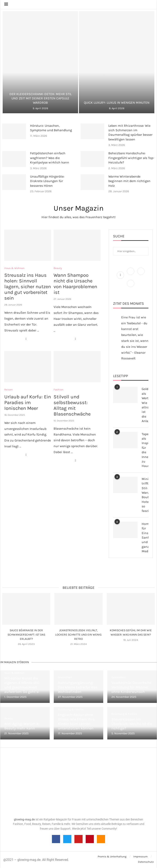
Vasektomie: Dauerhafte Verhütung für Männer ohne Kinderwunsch (131, 687)
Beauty (58, 268)
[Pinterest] (131, 287)
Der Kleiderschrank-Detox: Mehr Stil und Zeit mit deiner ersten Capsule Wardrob (40, 98)
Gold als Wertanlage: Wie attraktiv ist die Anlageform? (145, 405)
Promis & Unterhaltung (112, 856)
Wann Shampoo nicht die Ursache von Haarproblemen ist (75, 284)
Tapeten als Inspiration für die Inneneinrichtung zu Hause (145, 450)
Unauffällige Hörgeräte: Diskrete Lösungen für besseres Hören (47, 181)
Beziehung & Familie (71, 709)
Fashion (58, 390)
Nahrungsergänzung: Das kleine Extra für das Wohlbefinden (78, 687)
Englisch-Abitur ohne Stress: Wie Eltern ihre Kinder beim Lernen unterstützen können (76, 721)
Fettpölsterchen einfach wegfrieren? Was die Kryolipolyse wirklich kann (50, 158)
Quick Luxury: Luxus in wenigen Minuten (117, 103)
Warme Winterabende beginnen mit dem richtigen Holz (129, 181)
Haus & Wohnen (14, 268)
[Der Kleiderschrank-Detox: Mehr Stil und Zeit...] (40, 62)
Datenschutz (146, 862)
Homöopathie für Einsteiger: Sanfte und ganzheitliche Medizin (145, 537)
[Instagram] (141, 275)
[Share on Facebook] (26, 339)
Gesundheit (65, 677)
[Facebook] (121, 275)
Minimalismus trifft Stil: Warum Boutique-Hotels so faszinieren (145, 495)
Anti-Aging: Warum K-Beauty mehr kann (22, 726)
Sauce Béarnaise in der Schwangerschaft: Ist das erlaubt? (26, 635)
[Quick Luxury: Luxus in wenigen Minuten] (117, 62)
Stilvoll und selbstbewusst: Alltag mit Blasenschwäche (72, 405)
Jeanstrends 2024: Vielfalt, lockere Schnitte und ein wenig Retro (78, 635)
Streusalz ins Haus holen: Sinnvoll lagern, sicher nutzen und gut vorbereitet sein (28, 287)
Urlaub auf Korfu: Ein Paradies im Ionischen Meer (28, 402)
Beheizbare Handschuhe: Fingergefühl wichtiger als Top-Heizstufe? (131, 158)
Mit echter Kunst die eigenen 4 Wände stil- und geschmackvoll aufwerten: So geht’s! (22, 685)
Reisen (8, 390)
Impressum (140, 856)
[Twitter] (131, 275)
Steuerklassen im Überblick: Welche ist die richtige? (132, 724)
